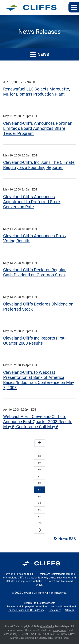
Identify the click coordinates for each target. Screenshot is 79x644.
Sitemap (70, 610)
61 (39, 476)
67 (39, 517)
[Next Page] (39, 530)
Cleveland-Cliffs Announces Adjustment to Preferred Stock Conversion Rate (32, 202)
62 (39, 483)
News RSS (65, 539)
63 (39, 490)
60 (39, 470)
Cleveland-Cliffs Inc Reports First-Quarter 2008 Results (34, 341)
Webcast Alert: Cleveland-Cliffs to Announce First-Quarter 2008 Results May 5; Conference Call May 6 (38, 422)
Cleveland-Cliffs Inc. (33, 593)
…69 (39, 523)
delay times (60, 630)
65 (39, 503)
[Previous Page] (40, 443)
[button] (74, 7)
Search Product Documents (40, 603)
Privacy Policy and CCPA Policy (26, 610)
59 (39, 463)
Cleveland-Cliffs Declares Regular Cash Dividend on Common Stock (34, 272)
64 (39, 497)
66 (39, 510)
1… (39, 450)
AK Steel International (64, 607)
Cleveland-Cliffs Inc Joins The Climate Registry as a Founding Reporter (39, 165)
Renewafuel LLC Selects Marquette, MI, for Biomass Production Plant (37, 92)
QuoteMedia (47, 626)
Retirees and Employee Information (27, 607)
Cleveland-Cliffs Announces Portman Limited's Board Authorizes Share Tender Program (38, 128)
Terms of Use (61, 638)
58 (39, 456)
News (39, 54)
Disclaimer (55, 610)
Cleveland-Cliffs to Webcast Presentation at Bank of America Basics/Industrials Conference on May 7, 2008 (39, 380)
